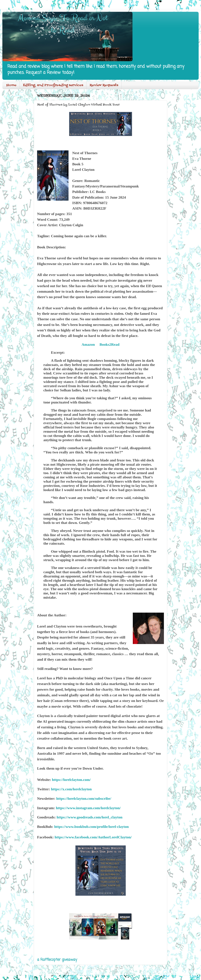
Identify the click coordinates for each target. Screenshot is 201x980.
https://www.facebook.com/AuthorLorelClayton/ (93, 837)
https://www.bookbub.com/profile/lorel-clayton (91, 827)
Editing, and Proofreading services (53, 85)
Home (11, 85)
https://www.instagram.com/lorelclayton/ (88, 808)
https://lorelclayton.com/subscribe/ (84, 799)
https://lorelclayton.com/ (71, 780)
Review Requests (104, 85)
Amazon (88, 344)
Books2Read (109, 344)
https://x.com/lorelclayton (71, 789)
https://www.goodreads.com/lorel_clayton (89, 817)
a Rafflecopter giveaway (57, 960)
